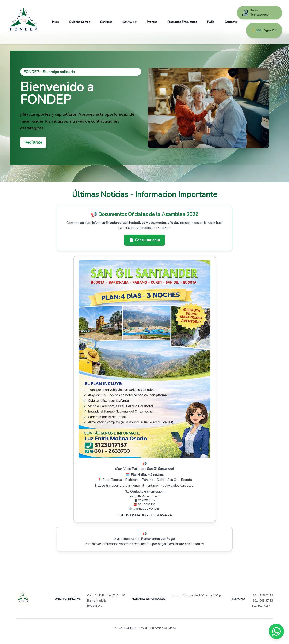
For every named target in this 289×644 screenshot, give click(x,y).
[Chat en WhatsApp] (276, 631)
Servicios (106, 22)
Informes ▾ (129, 22)
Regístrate (33, 142)
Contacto (231, 22)
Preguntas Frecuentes (182, 22)
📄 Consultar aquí (144, 240)
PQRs (211, 22)
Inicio (56, 22)
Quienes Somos (80, 22)
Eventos (152, 22)
